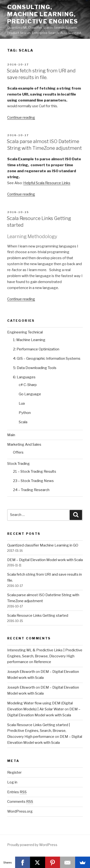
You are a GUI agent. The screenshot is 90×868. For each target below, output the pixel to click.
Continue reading (21, 118)
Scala (23, 422)
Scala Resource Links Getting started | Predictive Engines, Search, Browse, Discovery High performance (39, 731)
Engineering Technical (25, 332)
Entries (17, 792)
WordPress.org (20, 811)
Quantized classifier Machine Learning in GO (43, 545)
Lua (22, 403)
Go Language (30, 394)
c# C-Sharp (28, 385)
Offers (18, 452)
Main (11, 435)
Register (14, 772)
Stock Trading (18, 464)
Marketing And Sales (24, 445)
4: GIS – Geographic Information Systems (47, 359)
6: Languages (24, 377)
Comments (20, 802)
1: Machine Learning (29, 340)
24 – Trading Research (31, 490)
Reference (42, 662)
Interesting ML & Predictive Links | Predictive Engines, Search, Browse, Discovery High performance (45, 656)
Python (25, 413)
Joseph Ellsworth (21, 672)
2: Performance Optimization (36, 349)
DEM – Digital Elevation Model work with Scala (45, 560)
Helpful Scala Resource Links (47, 183)
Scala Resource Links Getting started (38, 616)
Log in (12, 782)
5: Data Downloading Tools (35, 368)
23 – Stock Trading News (33, 481)
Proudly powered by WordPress (32, 845)
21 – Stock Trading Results (35, 472)
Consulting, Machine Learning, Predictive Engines (43, 14)
